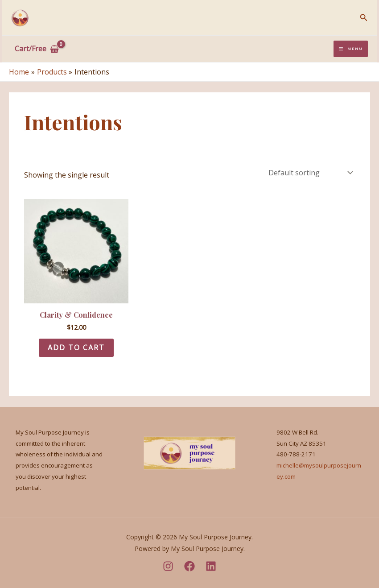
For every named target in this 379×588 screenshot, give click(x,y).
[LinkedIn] (211, 566)
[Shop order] (310, 173)
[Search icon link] (364, 18)
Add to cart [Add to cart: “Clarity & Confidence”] (76, 348)
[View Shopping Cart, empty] (37, 49)
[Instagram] (168, 566)
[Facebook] (189, 566)
